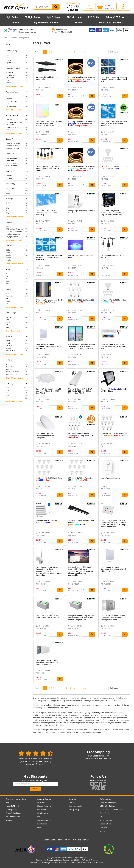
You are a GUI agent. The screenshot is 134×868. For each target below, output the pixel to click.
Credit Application (44, 820)
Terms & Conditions (13, 813)
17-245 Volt (10, 351)
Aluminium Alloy (12, 372)
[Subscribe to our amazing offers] (36, 784)
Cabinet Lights (12, 106)
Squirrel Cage (11, 63)
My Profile (41, 802)
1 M (7, 327)
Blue (8, 227)
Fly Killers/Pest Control (46, 22)
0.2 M (8, 322)
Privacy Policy (74, 809)
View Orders (42, 809)
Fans (8, 130)
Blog (8, 802)
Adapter (9, 96)
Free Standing (11, 158)
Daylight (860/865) (13, 234)
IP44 (8, 398)
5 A (7, 279)
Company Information (16, 799)
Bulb (8, 104)
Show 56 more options (15, 217)
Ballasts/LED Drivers (116, 17)
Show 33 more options (15, 110)
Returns (40, 827)
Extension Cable (12, 127)
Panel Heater (11, 163)
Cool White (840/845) (14, 232)
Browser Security (75, 806)
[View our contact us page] (89, 7)
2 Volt (8, 341)
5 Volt (8, 343)
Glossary (103, 827)
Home (6, 38)
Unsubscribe (42, 824)
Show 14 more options (15, 307)
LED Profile (94, 17)
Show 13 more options (15, 86)
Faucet (9, 83)
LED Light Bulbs (32, 17)
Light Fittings (53, 17)
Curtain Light (11, 75)
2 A (7, 276)
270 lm (9, 260)
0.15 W (9, 203)
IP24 (8, 390)
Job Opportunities (13, 817)
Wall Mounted (11, 166)
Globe (8, 58)
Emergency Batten (13, 143)
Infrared (9, 178)
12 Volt (9, 348)
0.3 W (8, 206)
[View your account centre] (123, 7)
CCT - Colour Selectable (15, 229)
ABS (7, 294)
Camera (9, 120)
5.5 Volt (9, 346)
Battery (9, 99)
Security (72, 799)
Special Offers (105, 824)
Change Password (44, 806)
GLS (7, 55)
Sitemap (9, 820)
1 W (7, 208)
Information (105, 799)
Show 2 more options (15, 331)
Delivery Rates (11, 809)
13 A (8, 284)
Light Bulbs (12, 17)
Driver (8, 80)
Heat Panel (10, 161)
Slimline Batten (12, 146)
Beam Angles (105, 813)
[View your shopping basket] (106, 7)
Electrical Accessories (110, 22)
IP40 (8, 395)
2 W (7, 213)
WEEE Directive (106, 820)
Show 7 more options (15, 401)
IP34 (8, 393)
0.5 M (8, 325)
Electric (9, 176)
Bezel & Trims (11, 101)
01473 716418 (73, 8)
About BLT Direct (12, 806)
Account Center (44, 799)
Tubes (14, 22)
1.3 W (8, 211)
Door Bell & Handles (14, 122)
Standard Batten (12, 148)
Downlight (10, 78)
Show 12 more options (15, 354)
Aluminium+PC (12, 374)
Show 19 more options (15, 378)
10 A (8, 281)
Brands (78, 22)
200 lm (9, 258)
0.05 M (9, 317)
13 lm (8, 250)
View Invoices (42, 813)
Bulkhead (10, 73)
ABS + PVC (10, 367)
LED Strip (9, 60)
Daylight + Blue (12, 237)
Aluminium (10, 296)
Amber (9, 299)
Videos (103, 831)
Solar (8, 193)
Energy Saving (11, 188)
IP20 (8, 388)
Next (85, 52)
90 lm (8, 253)
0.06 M (9, 320)
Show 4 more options (15, 133)
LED (7, 191)
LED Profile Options (108, 806)
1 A (7, 274)
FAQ (102, 817)
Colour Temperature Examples (112, 809)
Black (8, 301)
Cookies (72, 802)
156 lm (9, 255)
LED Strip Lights (74, 17)
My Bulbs (41, 817)
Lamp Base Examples (108, 802)
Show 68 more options (15, 264)
